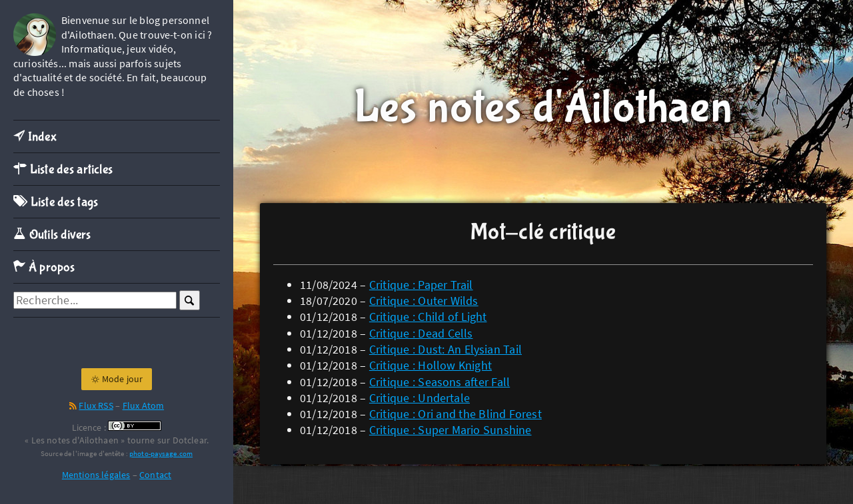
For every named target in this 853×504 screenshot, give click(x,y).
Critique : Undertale (420, 398)
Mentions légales (96, 475)
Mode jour (117, 379)
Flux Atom (143, 405)
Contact (155, 475)
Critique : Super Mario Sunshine (450, 430)
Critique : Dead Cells (421, 333)
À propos (44, 267)
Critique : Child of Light (428, 317)
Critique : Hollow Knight (430, 365)
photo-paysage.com (161, 453)
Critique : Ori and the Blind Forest (455, 414)
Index (35, 137)
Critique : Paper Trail (421, 285)
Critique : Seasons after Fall (439, 382)
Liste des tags (56, 202)
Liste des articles (63, 169)
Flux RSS (96, 405)
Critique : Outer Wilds (424, 301)
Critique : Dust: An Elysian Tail (445, 349)
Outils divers (52, 235)
